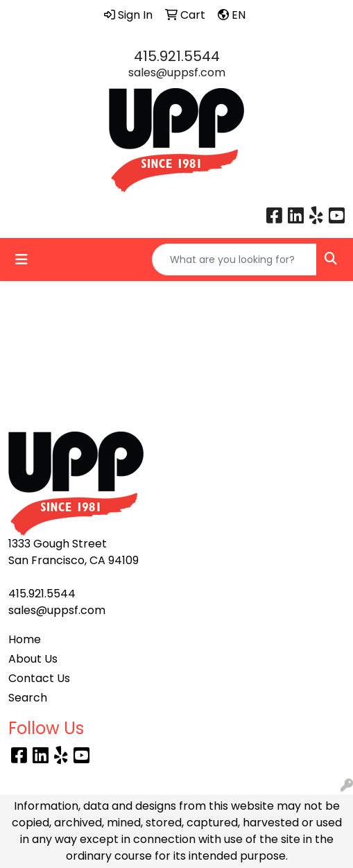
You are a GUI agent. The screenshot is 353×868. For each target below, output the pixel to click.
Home (25, 639)
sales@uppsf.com (177, 73)
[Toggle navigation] (21, 259)
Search (28, 698)
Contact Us (39, 678)
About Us (33, 659)
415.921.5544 (177, 56)
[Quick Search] (234, 259)
